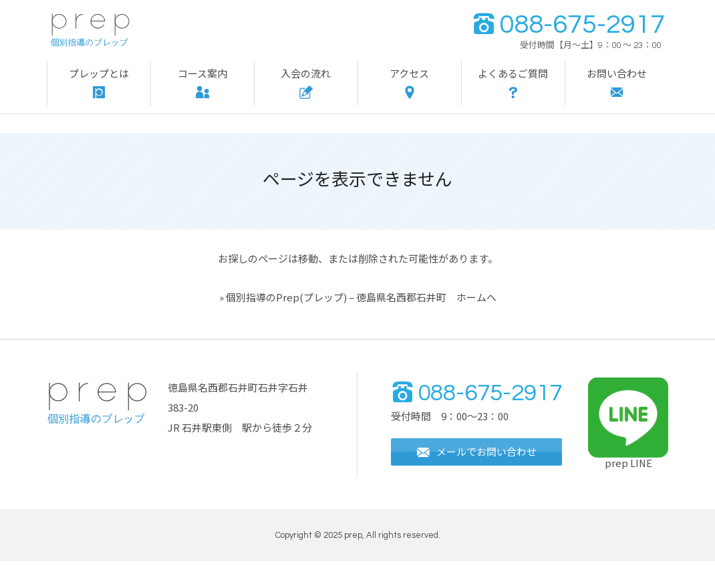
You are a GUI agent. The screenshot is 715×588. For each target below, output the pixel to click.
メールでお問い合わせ (480, 481)
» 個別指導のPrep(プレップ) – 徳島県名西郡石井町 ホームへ (358, 297)
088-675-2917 (568, 24)
